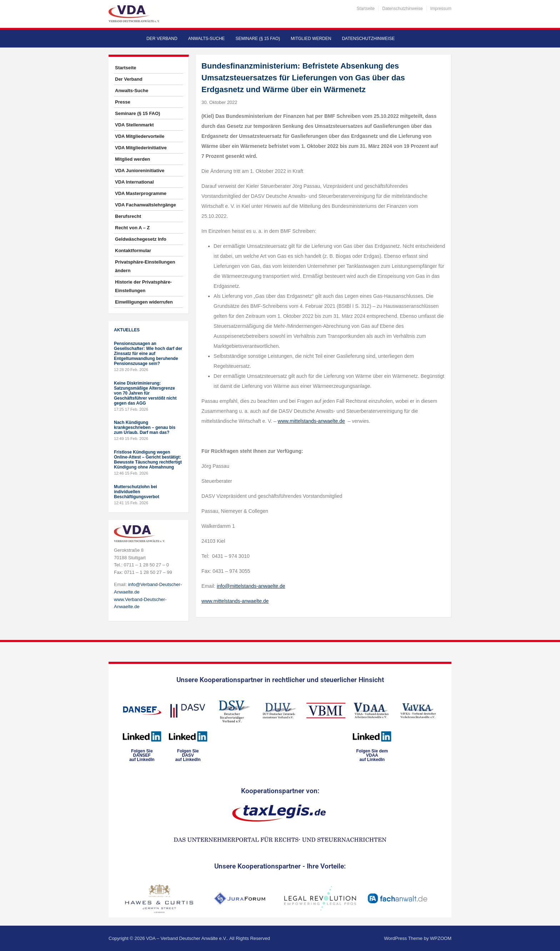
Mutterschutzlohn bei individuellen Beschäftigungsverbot (137, 492)
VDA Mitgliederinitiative (141, 148)
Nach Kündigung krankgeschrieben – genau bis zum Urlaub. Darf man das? (145, 427)
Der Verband (162, 39)
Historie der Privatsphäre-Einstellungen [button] (143, 286)
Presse (123, 102)
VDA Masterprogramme (141, 193)
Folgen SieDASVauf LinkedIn (188, 755)
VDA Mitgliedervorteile (140, 136)
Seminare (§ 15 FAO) (258, 39)
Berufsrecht (128, 216)
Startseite (366, 9)
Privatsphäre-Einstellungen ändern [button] (145, 266)
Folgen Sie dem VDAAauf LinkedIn (372, 755)
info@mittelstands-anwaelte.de (251, 586)
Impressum (441, 9)
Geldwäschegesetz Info (141, 239)
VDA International (134, 182)
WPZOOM (441, 938)
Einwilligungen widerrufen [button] (144, 302)
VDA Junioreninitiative (140, 171)
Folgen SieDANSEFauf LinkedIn (142, 755)
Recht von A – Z (132, 228)
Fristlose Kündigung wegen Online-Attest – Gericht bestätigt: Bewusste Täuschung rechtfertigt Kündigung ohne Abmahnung (148, 460)
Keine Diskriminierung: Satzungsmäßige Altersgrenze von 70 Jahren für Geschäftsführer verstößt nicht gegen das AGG (145, 393)
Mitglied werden (311, 39)
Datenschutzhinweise (402, 9)
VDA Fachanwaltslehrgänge (146, 205)
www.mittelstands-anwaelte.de (311, 421)
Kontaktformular (133, 251)
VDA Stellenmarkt (134, 125)
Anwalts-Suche (207, 39)
